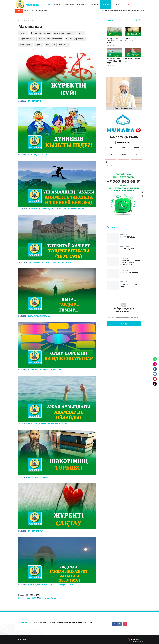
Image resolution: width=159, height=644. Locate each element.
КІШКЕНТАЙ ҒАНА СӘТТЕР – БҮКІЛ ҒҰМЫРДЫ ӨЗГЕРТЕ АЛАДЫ (130, 263)
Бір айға (109, 165)
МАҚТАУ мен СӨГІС (133, 59)
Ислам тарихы (26, 45)
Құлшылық (51, 45)
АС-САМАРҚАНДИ (127, 249)
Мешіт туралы (105, 11)
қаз (45, 4)
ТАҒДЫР (128, 38)
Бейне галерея (69, 4)
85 (33, 598)
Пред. (28, 598)
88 (40, 598)
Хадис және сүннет (27, 39)
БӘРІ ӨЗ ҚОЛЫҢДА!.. (128, 237)
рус (50, 4)
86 (35, 598)
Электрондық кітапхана (129, 11)
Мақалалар (105, 4)
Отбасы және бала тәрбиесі (51, 39)
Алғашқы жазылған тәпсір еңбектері (36, 11)
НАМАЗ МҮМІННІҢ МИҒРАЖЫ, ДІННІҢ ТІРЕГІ (114, 61)
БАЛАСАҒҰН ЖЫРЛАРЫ (129, 273)
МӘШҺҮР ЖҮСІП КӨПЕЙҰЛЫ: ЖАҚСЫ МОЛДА (114, 40)
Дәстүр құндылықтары (41, 33)
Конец (53, 598)
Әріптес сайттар (25, 622)
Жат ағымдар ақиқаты (75, 39)
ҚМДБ (141, 11)
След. (47, 598)
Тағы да (115, 4)
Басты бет (58, 4)
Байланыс (115, 11)
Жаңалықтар (94, 4)
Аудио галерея (82, 4)
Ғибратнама (64, 45)
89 (43, 598)
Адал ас (39, 45)
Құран (81, 33)
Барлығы (23, 33)
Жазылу (130, 4)
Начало (21, 598)
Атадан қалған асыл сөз (64, 33)
